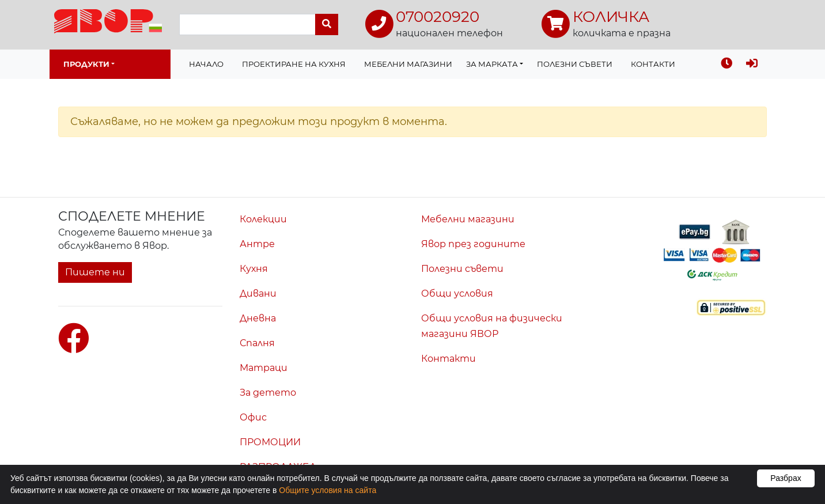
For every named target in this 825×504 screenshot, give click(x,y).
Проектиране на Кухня (294, 64)
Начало (206, 64)
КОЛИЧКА (611, 17)
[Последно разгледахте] (726, 64)
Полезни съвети (575, 64)
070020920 (438, 17)
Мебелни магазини (408, 64)
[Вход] (752, 64)
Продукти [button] (86, 64)
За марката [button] (492, 64)
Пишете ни (95, 272)
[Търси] (327, 24)
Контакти (653, 64)
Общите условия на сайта (328, 490)
